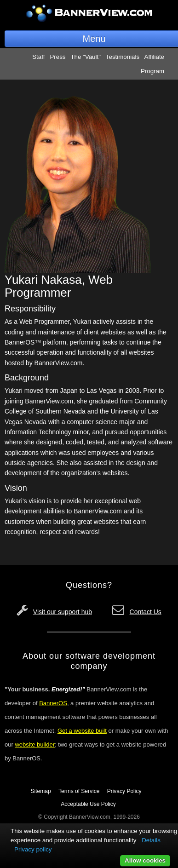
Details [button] (151, 840)
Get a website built (82, 731)
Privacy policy (33, 849)
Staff (38, 57)
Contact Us (146, 612)
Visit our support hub (63, 612)
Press (57, 57)
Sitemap (41, 791)
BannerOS (53, 703)
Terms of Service (79, 791)
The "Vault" (86, 57)
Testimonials (123, 57)
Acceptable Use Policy (88, 804)
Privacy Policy (124, 791)
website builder (35, 744)
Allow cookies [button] (145, 860)
